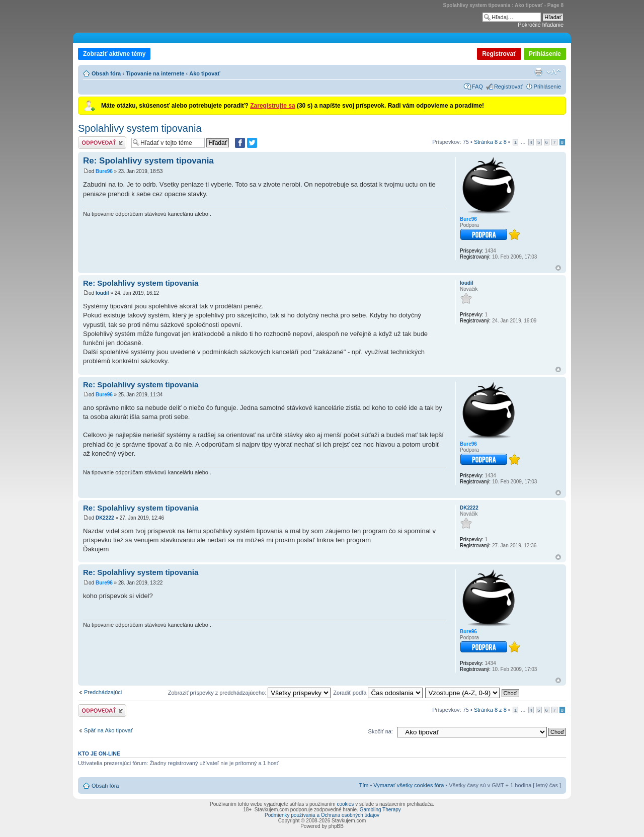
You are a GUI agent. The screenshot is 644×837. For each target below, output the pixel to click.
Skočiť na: (381, 731)
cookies (345, 804)
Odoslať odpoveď (102, 143)
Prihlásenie (545, 54)
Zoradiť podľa (378, 693)
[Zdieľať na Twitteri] (252, 143)
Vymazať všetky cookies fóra (409, 785)
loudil (102, 293)
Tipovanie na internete (155, 73)
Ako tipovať (205, 73)
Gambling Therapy (380, 810)
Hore (558, 268)
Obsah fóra (106, 73)
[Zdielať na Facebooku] (240, 143)
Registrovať (499, 54)
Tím (364, 785)
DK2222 (105, 518)
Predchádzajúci (103, 692)
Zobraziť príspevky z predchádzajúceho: (250, 693)
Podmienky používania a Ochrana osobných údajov (322, 815)
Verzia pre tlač (538, 72)
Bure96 (104, 171)
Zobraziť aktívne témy (114, 54)
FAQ (477, 87)
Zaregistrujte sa (272, 106)
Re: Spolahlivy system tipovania (148, 161)
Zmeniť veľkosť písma (554, 72)
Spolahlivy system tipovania (140, 128)
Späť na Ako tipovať (108, 730)
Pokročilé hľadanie (541, 25)
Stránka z (490, 142)
